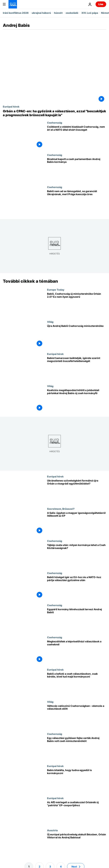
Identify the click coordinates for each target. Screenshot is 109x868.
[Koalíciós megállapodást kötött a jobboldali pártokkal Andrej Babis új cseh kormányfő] (77, 401)
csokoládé (72, 13)
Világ (50, 322)
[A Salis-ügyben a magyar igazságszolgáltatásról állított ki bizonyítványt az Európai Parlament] (77, 523)
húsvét (58, 13)
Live (101, 4)
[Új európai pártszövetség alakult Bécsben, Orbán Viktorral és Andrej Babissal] (77, 845)
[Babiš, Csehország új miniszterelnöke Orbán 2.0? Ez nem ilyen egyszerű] (77, 304)
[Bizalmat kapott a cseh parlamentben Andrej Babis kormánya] (77, 170)
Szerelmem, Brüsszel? (61, 509)
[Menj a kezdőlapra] (13, 4)
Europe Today (56, 290)
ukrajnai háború (41, 13)
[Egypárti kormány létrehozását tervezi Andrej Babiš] (77, 620)
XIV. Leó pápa (90, 13)
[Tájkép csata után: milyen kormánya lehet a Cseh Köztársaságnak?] (77, 555)
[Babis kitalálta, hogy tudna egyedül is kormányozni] (77, 781)
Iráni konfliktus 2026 (16, 13)
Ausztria (52, 830)
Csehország (55, 123)
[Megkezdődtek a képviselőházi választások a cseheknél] (77, 652)
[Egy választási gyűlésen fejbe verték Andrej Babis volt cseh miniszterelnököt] (77, 748)
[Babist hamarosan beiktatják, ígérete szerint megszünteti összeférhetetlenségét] (77, 368)
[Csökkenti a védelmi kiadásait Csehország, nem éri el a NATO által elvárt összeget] (77, 137)
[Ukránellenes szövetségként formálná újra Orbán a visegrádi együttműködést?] (77, 491)
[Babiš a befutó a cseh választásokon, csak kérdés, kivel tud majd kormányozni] (77, 684)
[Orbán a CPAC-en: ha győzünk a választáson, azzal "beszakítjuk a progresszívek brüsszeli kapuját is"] (54, 113)
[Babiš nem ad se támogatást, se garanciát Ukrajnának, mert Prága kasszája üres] (77, 202)
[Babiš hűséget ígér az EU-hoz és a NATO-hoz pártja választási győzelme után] (77, 588)
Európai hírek (11, 106)
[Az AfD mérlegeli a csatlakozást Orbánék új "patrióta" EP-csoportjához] (77, 813)
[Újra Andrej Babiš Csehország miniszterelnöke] (77, 336)
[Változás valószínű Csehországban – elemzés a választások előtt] (77, 716)
